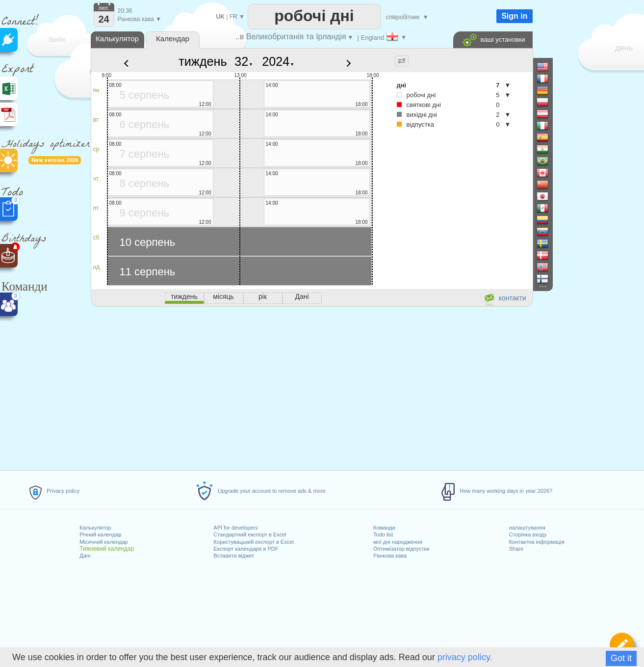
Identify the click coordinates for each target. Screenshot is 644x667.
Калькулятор (95, 528)
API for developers (236, 528)
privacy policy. (465, 657)
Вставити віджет (234, 556)
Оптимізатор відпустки (401, 549)
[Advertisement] (311, 387)
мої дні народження (398, 542)
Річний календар (100, 534)
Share (516, 549)
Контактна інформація (537, 542)
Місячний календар (104, 542)
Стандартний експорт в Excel (250, 534)
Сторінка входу (528, 534)
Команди (384, 528)
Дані (85, 556)
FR (233, 17)
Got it (621, 658)
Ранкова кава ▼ (140, 19)
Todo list (383, 534)
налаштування (527, 528)
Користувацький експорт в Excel (253, 542)
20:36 (125, 11)
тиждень (203, 61)
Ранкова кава (390, 556)
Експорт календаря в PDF (246, 549)
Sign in (514, 16)
